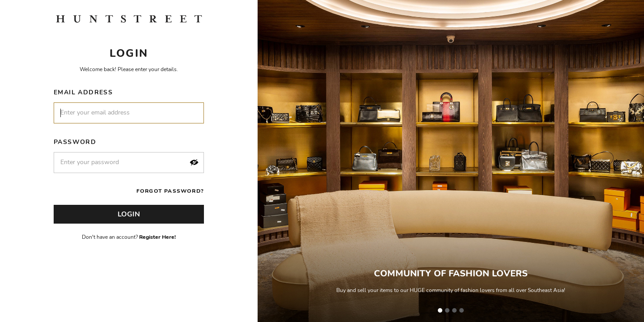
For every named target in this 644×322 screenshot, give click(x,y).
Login (129, 214)
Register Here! (157, 237)
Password (75, 142)
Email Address (83, 92)
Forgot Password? (170, 191)
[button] (194, 162)
